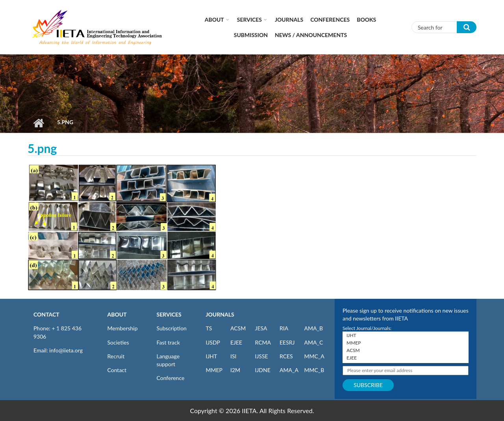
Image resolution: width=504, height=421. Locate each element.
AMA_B (314, 328)
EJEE (236, 342)
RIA (284, 328)
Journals (289, 20)
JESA (261, 328)
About (214, 20)
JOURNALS (220, 314)
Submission (251, 35)
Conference (171, 378)
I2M (235, 370)
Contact (117, 370)
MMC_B (314, 370)
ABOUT (117, 314)
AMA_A (289, 370)
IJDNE (263, 370)
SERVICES (169, 314)
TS (209, 328)
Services (249, 20)
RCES (286, 356)
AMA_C (314, 342)
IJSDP (213, 342)
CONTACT (46, 314)
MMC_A (314, 356)
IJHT (212, 356)
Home (38, 123)
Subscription (172, 328)
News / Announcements (311, 35)
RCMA (263, 342)
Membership (123, 328)
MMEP (214, 370)
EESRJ (287, 342)
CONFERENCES (330, 20)
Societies (118, 342)
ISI (233, 356)
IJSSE (262, 356)
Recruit (116, 356)
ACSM (238, 328)
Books (366, 20)
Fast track (168, 342)
